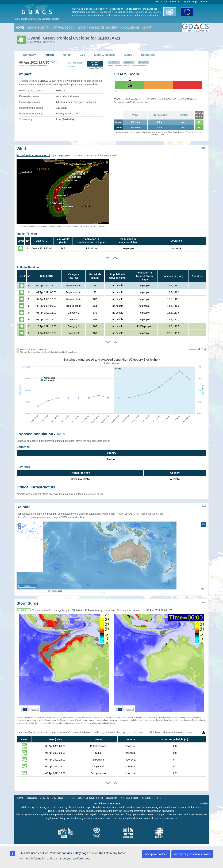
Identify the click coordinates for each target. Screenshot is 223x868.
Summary (30, 55)
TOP (204, 148)
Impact (49, 55)
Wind (135, 115)
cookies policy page (75, 853)
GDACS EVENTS (38, 28)
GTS (82, 55)
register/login (190, 2)
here (146, 102)
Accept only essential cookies (192, 854)
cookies (204, 804)
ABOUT (147, 28)
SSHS (113, 156)
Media (128, 55)
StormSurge (28, 603)
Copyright (114, 804)
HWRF (129, 62)
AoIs (61, 434)
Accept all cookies (156, 854)
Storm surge (160, 115)
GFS (114, 62)
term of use (161, 2)
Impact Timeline (27, 234)
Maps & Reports (105, 55)
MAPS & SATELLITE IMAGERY (97, 28)
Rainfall (183, 115)
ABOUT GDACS (152, 798)
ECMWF (144, 62)
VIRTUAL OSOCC (63, 28)
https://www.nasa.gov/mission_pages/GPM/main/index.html (51, 517)
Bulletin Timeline (28, 267)
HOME (20, 28)
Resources (148, 55)
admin (203, 2)
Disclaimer (100, 804)
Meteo (67, 55)
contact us (175, 2)
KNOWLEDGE (130, 28)
